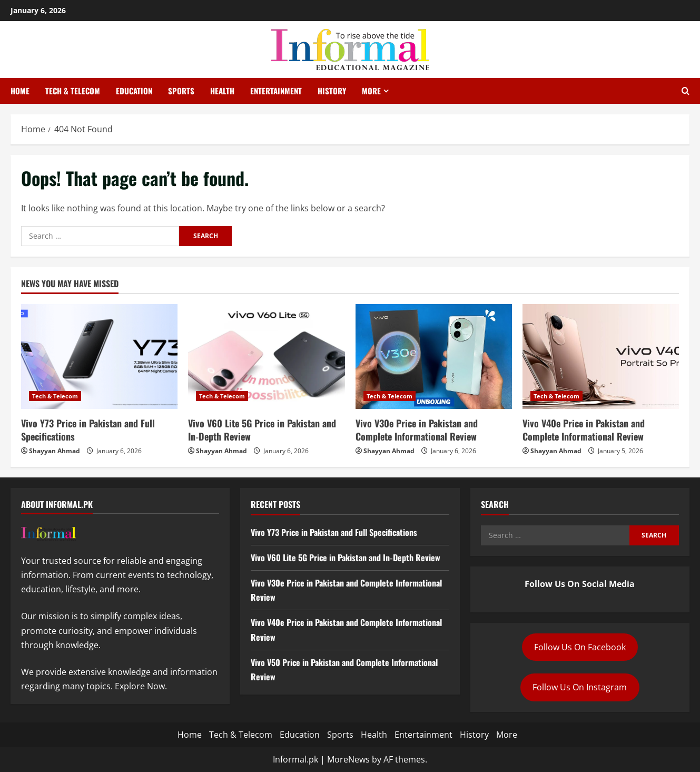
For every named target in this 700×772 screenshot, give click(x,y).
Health (222, 91)
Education (134, 91)
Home (20, 91)
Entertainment (276, 91)
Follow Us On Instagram (580, 687)
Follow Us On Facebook (580, 647)
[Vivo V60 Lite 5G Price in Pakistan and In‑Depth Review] (266, 356)
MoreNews (348, 759)
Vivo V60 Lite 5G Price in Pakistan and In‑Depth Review (262, 430)
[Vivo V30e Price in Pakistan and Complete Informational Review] (434, 356)
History (332, 91)
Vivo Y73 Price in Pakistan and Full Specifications (88, 430)
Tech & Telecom (73, 91)
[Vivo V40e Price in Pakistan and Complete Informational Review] (601, 356)
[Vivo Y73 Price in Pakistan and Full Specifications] (99, 356)
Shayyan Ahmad (55, 451)
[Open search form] (686, 91)
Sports (181, 91)
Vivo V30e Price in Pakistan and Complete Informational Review (417, 430)
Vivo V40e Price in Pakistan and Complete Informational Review (584, 430)
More (371, 91)
